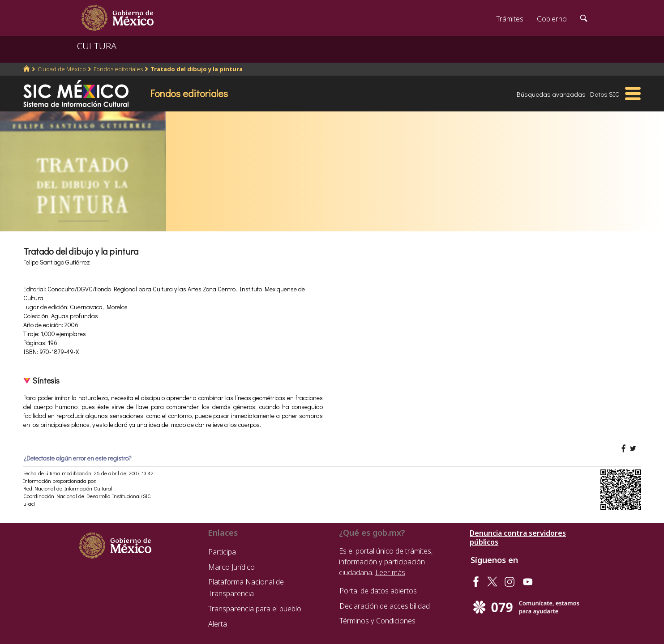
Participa (222, 552)
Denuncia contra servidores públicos (518, 537)
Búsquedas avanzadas (551, 94)
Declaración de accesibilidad (385, 606)
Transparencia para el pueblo (255, 609)
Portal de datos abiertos (378, 591)
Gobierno (552, 19)
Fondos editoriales (118, 69)
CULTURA (97, 46)
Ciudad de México (62, 69)
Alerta (218, 624)
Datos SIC (605, 94)
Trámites (510, 19)
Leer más (390, 572)
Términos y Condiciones (377, 621)
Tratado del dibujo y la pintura (197, 69)
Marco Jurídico (231, 567)
